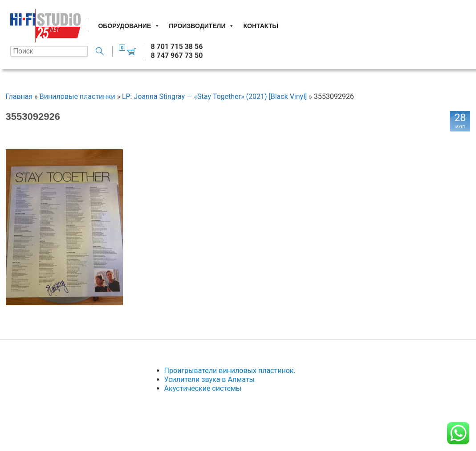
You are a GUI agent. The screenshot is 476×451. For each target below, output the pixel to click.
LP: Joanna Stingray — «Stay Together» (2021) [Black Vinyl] (214, 96)
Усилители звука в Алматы (210, 379)
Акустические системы (203, 388)
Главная (19, 96)
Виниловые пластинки (77, 96)
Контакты (260, 26)
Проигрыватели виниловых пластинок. (230, 371)
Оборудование (129, 26)
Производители (201, 26)
